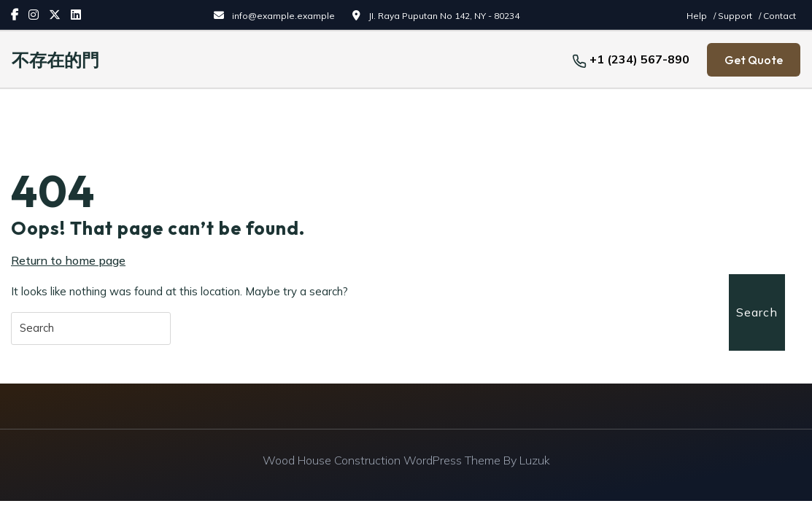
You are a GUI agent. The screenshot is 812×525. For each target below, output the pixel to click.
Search (757, 312)
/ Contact (777, 16)
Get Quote (754, 60)
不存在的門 (55, 60)
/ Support (734, 16)
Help (698, 16)
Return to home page (68, 260)
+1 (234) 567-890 (639, 59)
